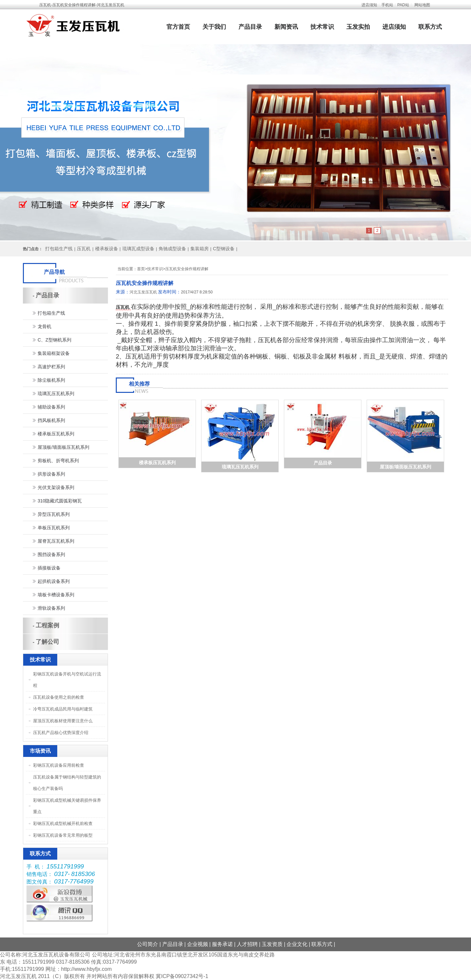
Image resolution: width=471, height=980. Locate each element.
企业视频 (198, 944)
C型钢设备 (224, 249)
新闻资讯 (286, 27)
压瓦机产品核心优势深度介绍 (61, 733)
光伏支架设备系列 (56, 487)
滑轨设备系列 (51, 608)
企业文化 (297, 944)
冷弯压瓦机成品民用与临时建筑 (63, 709)
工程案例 (47, 625)
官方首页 (178, 27)
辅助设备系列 (51, 407)
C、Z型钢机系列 (54, 340)
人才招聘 (247, 944)
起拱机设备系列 (54, 581)
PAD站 (403, 5)
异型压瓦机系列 (54, 514)
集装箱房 (200, 249)
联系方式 (430, 27)
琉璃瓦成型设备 (138, 249)
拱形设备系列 (51, 474)
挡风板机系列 (51, 420)
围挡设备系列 (51, 554)
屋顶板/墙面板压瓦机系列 (406, 467)
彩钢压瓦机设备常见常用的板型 (63, 835)
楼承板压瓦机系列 (157, 463)
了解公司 (47, 642)
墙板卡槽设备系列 (56, 595)
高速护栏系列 (51, 367)
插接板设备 (49, 568)
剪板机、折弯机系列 (58, 461)
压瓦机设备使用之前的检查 (59, 697)
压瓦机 (84, 249)
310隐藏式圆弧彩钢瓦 (60, 501)
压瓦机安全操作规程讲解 (187, 269)
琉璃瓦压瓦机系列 (240, 467)
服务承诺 (222, 944)
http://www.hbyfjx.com (87, 969)
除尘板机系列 (51, 380)
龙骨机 (44, 326)
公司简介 (148, 944)
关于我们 (214, 27)
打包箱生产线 (59, 249)
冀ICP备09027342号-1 (182, 976)
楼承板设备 (107, 249)
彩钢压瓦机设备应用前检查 (59, 765)
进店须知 (369, 5)
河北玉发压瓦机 (143, 292)
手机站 (387, 5)
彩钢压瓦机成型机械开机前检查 (63, 823)
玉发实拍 (358, 27)
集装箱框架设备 (54, 353)
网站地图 (422, 5)
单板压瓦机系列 (54, 528)
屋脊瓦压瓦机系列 (56, 541)
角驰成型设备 (172, 249)
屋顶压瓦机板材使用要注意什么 (63, 721)
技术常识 (322, 27)
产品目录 (250, 27)
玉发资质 (272, 944)
